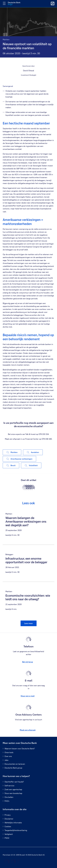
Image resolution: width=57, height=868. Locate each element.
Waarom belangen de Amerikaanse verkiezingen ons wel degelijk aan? (26, 522)
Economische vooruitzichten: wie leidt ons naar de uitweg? (28, 597)
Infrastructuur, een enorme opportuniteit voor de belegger (26, 560)
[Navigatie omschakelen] (4, 3)
